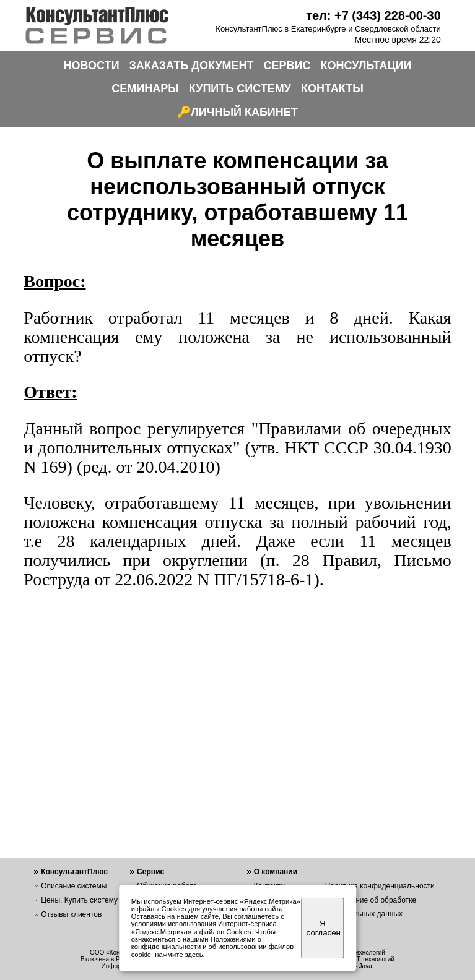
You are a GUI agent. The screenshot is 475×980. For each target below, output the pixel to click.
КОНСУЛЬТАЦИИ (366, 66)
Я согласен (324, 928)
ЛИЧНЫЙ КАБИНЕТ (244, 112)
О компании (276, 872)
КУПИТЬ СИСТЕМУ (240, 88)
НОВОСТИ (92, 66)
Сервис (150, 872)
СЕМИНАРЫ (145, 88)
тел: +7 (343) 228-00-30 (373, 15)
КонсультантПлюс (74, 872)
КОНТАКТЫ (332, 88)
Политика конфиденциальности (380, 886)
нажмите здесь (179, 955)
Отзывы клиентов (71, 914)
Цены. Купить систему (79, 900)
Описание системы (74, 886)
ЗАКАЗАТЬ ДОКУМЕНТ (192, 66)
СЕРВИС (287, 66)
